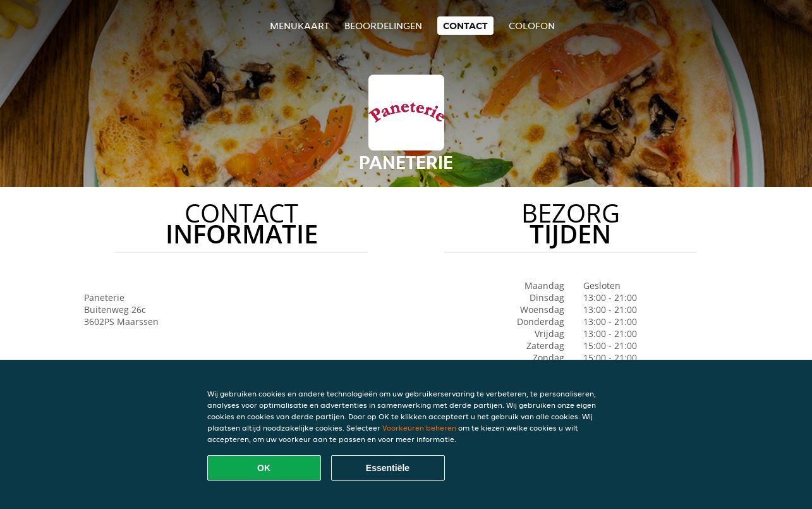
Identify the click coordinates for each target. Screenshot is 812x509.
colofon (532, 26)
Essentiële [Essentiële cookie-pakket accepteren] (388, 468)
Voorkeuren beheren (419, 428)
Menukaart (300, 26)
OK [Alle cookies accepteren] (264, 468)
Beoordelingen (383, 26)
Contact (465, 26)
